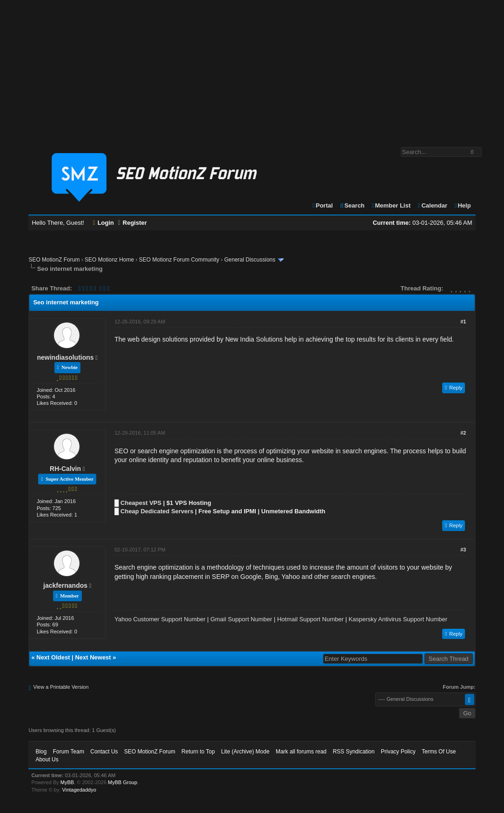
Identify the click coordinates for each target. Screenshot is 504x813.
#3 (463, 550)
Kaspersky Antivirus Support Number (398, 619)
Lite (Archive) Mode (245, 752)
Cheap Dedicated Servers (157, 511)
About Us (47, 759)
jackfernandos (65, 585)
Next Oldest (53, 657)
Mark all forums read (301, 752)
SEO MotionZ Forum (54, 260)
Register (133, 223)
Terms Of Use (439, 752)
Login (104, 223)
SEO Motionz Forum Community (179, 260)
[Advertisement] (252, 69)
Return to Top (198, 752)
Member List (391, 205)
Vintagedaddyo (79, 790)
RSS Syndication (354, 752)
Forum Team (69, 752)
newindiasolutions (66, 357)
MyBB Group (123, 782)
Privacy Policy (398, 752)
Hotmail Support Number (310, 619)
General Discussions (250, 260)
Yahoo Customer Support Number (160, 619)
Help (462, 205)
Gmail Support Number (241, 619)
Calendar (432, 205)
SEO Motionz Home (109, 260)
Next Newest (93, 657)
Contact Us (104, 752)
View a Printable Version (61, 687)
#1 (463, 322)
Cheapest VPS (141, 503)
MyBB (67, 782)
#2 (463, 433)
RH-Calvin (65, 469)
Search (352, 205)
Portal (322, 205)
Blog (41, 752)
